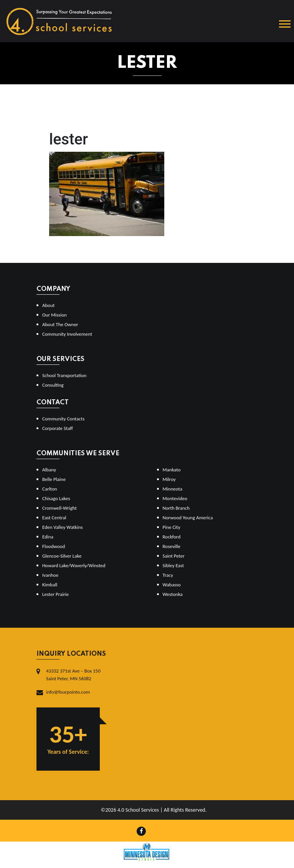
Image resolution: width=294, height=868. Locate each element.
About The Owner (60, 324)
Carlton (50, 489)
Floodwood (54, 546)
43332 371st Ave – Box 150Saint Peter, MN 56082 (73, 675)
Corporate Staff (58, 428)
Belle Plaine (54, 479)
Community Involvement (67, 334)
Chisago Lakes (56, 498)
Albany (49, 470)
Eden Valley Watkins (63, 527)
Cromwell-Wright (59, 508)
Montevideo (175, 498)
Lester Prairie (55, 594)
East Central (54, 518)
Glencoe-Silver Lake (62, 556)
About (48, 305)
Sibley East (173, 565)
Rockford (172, 537)
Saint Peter (174, 556)
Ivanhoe (50, 575)
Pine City (172, 527)
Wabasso (172, 585)
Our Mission (55, 315)
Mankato (172, 470)
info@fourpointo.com (68, 692)
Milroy (169, 479)
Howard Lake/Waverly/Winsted (74, 565)
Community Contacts (63, 419)
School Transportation (64, 375)
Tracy (168, 575)
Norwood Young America (188, 518)
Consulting (53, 385)
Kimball (50, 585)
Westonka (173, 594)
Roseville (172, 546)
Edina (48, 537)
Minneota (173, 489)
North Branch (176, 508)
